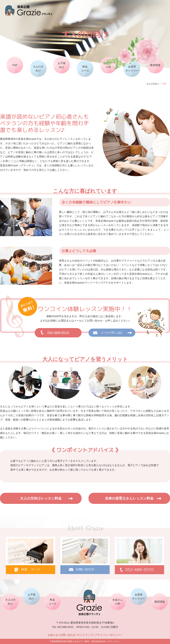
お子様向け (62, 65)
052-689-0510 (58, 333)
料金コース (85, 69)
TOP (15, 65)
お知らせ (53, 635)
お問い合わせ (68, 635)
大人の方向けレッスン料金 (41, 498)
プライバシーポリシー (108, 635)
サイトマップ (85, 635)
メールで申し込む (112, 333)
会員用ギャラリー (132, 69)
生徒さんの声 (108, 65)
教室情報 (155, 65)
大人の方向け (38, 69)
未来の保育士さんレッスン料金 (129, 498)
